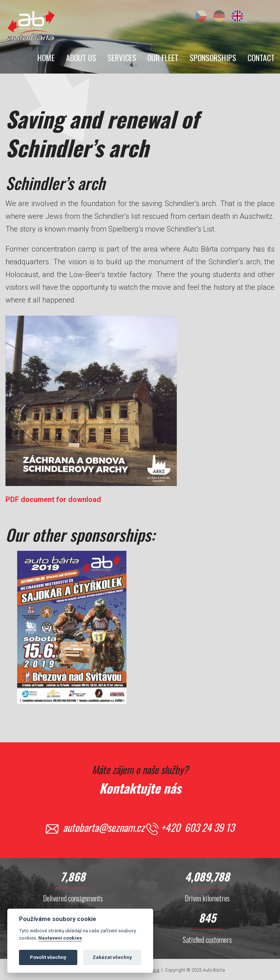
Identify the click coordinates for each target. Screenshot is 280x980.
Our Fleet (163, 58)
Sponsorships (213, 58)
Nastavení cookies (60, 940)
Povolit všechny (48, 959)
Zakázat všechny (112, 959)
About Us (81, 58)
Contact (261, 58)
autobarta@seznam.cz (104, 827)
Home (46, 58)
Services (122, 58)
